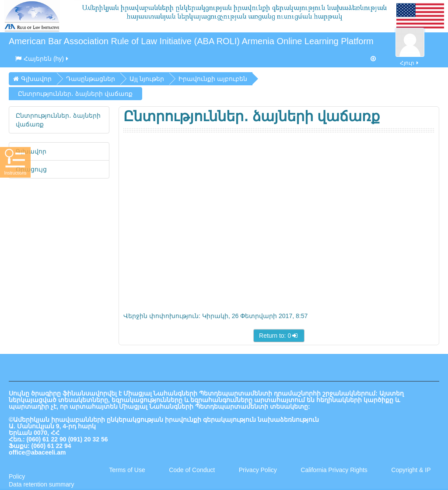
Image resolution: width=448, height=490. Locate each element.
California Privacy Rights (335, 470)
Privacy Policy (258, 470)
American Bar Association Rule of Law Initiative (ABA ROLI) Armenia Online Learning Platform (191, 41)
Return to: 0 (279, 336)
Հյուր (410, 58)
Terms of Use (127, 470)
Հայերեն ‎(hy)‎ (42, 59)
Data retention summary (41, 484)
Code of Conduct (192, 470)
